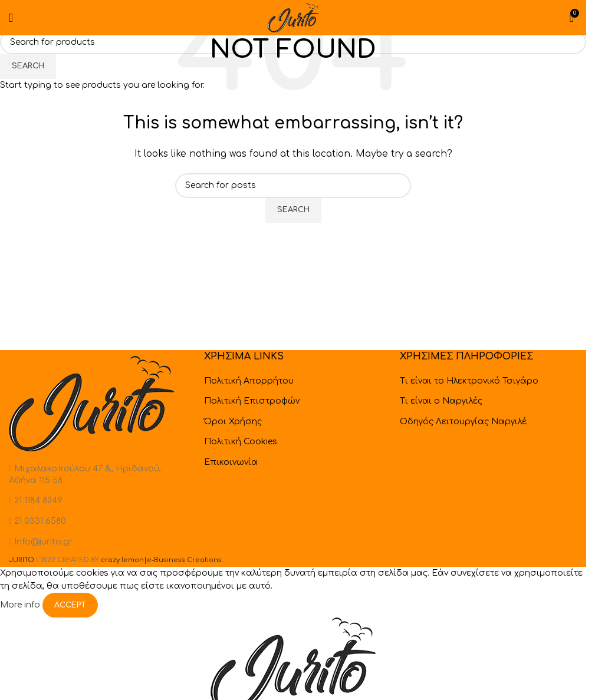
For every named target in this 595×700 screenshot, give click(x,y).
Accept (70, 605)
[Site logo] (293, 17)
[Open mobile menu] (11, 18)
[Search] (293, 42)
